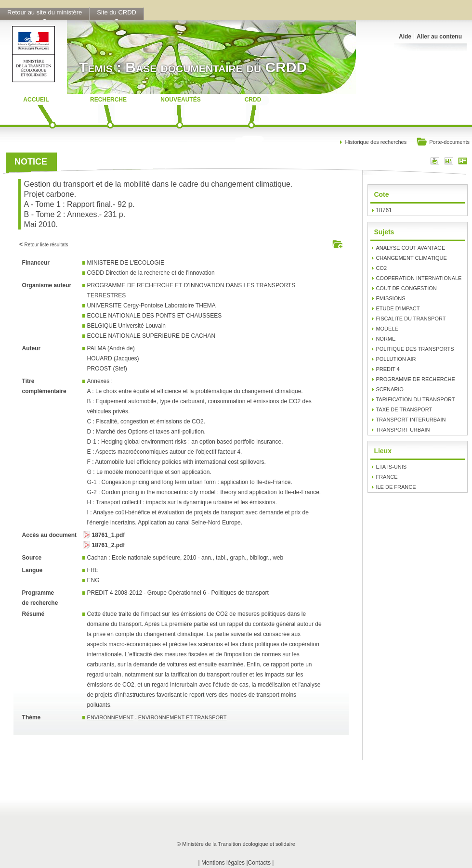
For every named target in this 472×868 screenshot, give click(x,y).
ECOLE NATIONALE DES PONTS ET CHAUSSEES (155, 316)
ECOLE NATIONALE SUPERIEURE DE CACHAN (151, 336)
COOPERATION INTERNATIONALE (419, 278)
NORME (386, 339)
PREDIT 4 (387, 369)
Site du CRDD (117, 12)
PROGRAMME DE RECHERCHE (415, 379)
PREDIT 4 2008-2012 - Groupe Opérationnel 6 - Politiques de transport (178, 593)
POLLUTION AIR (396, 359)
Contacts (259, 863)
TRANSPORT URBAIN (403, 430)
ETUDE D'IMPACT (398, 308)
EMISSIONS (390, 298)
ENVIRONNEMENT (110, 717)
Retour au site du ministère (45, 12)
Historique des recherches (376, 142)
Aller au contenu (439, 37)
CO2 (381, 268)
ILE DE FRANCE (396, 487)
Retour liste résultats (46, 245)
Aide (405, 37)
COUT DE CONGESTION (406, 288)
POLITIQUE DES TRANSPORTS (415, 349)
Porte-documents (443, 143)
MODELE (387, 329)
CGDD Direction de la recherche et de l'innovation (151, 273)
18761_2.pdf (109, 545)
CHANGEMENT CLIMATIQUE (411, 258)
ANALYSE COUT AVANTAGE (410, 248)
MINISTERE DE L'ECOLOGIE (126, 263)
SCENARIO (389, 389)
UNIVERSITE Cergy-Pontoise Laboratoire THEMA (151, 306)
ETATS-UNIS (391, 467)
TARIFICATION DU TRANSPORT (415, 399)
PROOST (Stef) (107, 369)
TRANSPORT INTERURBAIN (411, 420)
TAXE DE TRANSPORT (404, 409)
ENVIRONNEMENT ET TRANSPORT (183, 717)
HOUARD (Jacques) (113, 358)
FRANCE (387, 477)
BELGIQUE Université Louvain (126, 326)
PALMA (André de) (111, 348)
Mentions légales (223, 863)
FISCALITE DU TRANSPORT (411, 319)
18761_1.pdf (109, 535)
